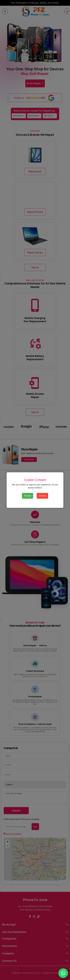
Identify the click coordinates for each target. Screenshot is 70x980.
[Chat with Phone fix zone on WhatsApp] (63, 973)
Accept (28, 496)
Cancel (42, 496)
